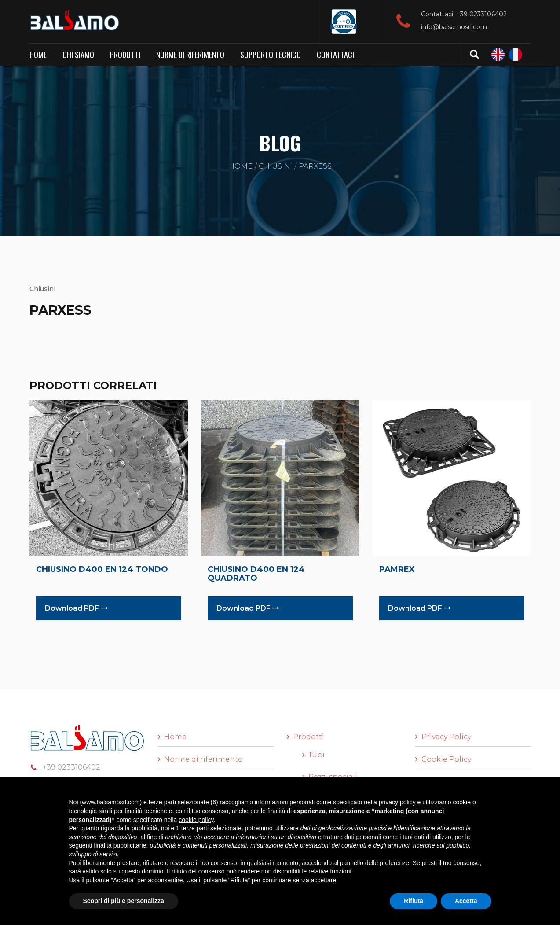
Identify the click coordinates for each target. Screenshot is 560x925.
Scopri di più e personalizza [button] (124, 901)
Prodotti (125, 55)
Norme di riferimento (190, 55)
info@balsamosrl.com (454, 27)
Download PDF (76, 608)
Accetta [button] (466, 901)
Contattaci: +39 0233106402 (464, 14)
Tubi (317, 755)
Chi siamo (78, 55)
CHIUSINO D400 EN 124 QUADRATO (256, 574)
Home (38, 55)
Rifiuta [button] (414, 901)
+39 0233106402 (71, 767)
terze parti (195, 828)
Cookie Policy (446, 759)
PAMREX (397, 569)
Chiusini (275, 166)
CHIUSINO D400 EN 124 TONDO (102, 569)
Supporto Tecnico (271, 55)
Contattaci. (336, 55)
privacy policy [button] (397, 802)
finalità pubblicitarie (120, 845)
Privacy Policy (446, 737)
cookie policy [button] (196, 820)
